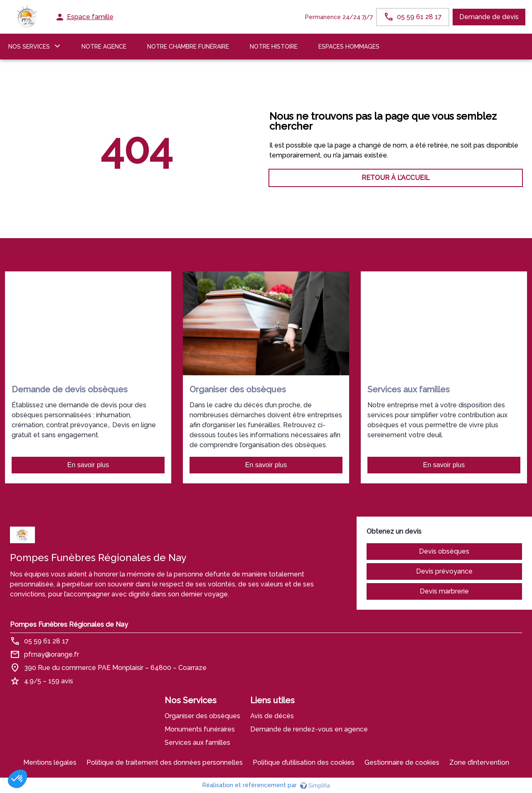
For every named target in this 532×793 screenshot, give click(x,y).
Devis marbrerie (444, 591)
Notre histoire (274, 47)
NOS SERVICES (29, 47)
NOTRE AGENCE (104, 47)
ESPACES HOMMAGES (349, 47)
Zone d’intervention (479, 762)
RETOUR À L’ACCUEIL (136, 178)
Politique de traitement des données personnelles (165, 762)
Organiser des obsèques (202, 716)
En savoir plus (88, 465)
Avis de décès (272, 716)
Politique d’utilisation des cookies (304, 762)
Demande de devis (489, 17)
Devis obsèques (444, 551)
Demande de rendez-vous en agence (309, 729)
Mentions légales (50, 762)
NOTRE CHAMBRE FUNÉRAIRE (188, 47)
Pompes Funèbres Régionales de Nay (69, 624)
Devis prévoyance (444, 571)
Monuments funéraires (200, 729)
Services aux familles (197, 743)
